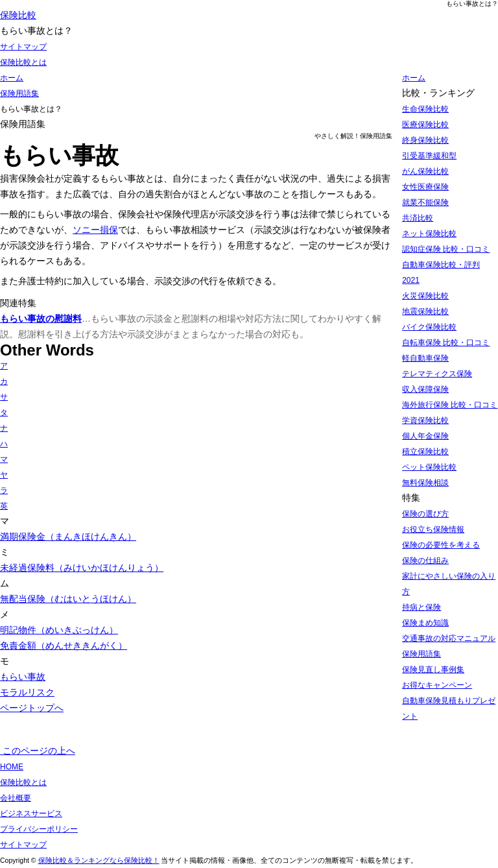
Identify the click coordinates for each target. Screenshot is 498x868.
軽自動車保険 (425, 358)
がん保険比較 (425, 171)
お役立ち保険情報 (433, 529)
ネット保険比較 (429, 234)
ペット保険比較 (429, 467)
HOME (12, 767)
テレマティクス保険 (437, 374)
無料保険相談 (425, 483)
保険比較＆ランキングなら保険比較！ (99, 860)
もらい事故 (23, 677)
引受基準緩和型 (429, 156)
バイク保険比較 (429, 327)
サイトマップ (23, 47)
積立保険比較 (425, 452)
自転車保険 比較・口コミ (446, 343)
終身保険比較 (425, 140)
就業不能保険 (425, 202)
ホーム (414, 78)
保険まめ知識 (425, 623)
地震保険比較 (425, 311)
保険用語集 (421, 654)
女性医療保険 (425, 187)
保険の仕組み (425, 561)
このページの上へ (38, 751)
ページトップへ (32, 708)
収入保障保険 (425, 389)
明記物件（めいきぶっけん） (59, 630)
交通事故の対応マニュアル (449, 638)
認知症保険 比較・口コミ (446, 249)
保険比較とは (23, 62)
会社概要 (16, 798)
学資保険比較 (425, 420)
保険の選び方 (425, 514)
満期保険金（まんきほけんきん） (68, 536)
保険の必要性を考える (441, 545)
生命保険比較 (425, 109)
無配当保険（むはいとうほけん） (68, 599)
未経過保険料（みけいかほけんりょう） (82, 568)
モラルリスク (27, 692)
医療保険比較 (425, 125)
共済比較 (418, 218)
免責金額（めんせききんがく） (64, 645)
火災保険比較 (425, 296)
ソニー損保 (95, 230)
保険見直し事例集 (433, 669)
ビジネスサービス (31, 814)
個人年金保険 (425, 436)
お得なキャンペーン (437, 685)
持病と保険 (421, 607)
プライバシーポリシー (39, 829)
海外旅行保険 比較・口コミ (450, 405)
